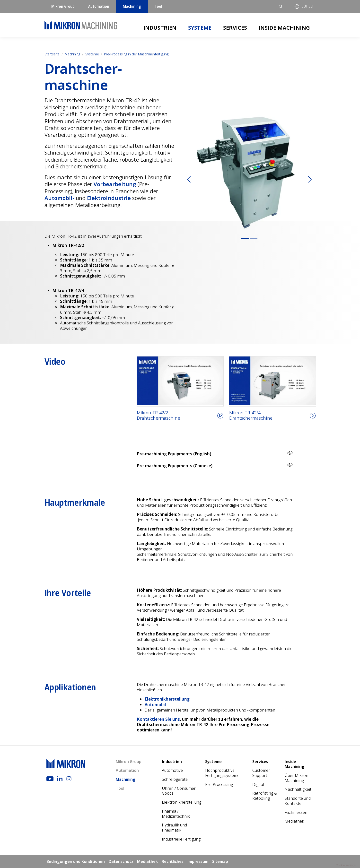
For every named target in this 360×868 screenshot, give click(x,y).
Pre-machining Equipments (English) (215, 454)
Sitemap (220, 861)
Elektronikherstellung (182, 802)
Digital (258, 784)
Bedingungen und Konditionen (76, 861)
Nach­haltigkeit (298, 789)
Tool (158, 6)
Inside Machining (284, 27)
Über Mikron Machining (296, 778)
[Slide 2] (254, 239)
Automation (99, 6)
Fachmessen (296, 812)
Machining (132, 6)
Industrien (160, 27)
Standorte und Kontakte (298, 801)
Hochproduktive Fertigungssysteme (222, 773)
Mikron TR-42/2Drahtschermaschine (158, 415)
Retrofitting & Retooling (265, 796)
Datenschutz (121, 861)
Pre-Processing (219, 784)
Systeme (200, 27)
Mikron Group (63, 6)
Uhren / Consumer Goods (179, 791)
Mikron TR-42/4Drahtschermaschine (251, 415)
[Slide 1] (245, 239)
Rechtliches (173, 861)
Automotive (172, 770)
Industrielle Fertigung (181, 839)
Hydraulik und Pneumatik (174, 828)
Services (235, 27)
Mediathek (294, 821)
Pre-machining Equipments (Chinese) (215, 465)
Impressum (198, 861)
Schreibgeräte (175, 779)
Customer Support (261, 773)
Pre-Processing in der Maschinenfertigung (136, 54)
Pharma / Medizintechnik (176, 814)
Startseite (52, 54)
